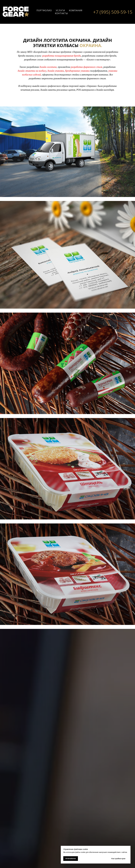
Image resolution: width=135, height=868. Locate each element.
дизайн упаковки (56, 71)
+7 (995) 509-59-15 (113, 12)
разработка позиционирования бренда (62, 56)
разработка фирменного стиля (86, 67)
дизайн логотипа (48, 67)
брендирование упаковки (77, 71)
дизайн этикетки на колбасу (32, 71)
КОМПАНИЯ (76, 10)
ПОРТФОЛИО (44, 10)
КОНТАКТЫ (61, 13)
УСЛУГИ (60, 10)
